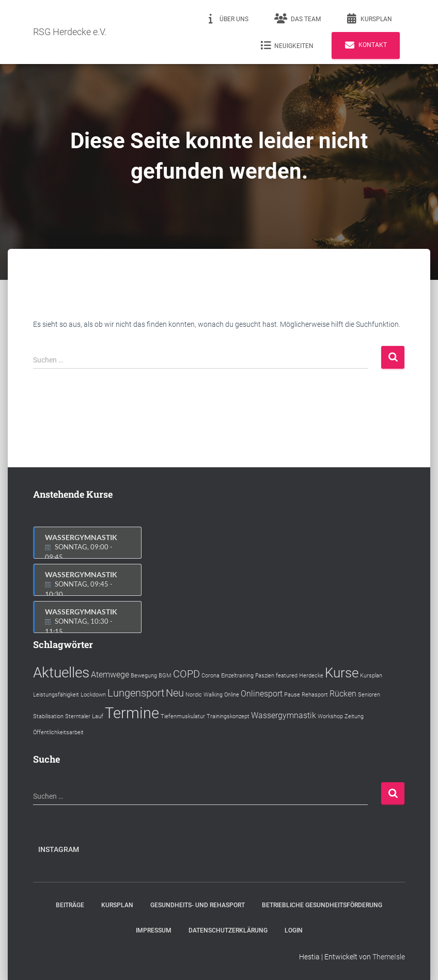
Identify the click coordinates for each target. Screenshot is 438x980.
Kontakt (366, 45)
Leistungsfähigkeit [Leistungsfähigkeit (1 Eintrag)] (56, 695)
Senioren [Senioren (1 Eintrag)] (369, 695)
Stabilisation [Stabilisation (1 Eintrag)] (48, 716)
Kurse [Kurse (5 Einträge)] (342, 673)
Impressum (154, 930)
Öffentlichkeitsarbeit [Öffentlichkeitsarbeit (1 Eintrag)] (58, 732)
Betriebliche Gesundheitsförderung (322, 905)
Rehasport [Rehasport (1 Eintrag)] (315, 695)
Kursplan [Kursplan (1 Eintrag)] (371, 676)
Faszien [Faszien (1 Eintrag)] (265, 676)
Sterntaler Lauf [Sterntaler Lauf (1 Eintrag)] (84, 716)
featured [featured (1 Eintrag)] (287, 676)
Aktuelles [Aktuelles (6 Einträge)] (61, 673)
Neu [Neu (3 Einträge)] (175, 693)
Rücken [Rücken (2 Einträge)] (343, 694)
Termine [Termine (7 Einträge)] (132, 713)
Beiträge (70, 905)
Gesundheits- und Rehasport (198, 905)
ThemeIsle (389, 957)
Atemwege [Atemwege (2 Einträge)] (110, 675)
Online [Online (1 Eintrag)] (232, 695)
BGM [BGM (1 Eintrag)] (165, 676)
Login (294, 930)
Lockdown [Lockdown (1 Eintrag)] (93, 695)
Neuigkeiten (287, 45)
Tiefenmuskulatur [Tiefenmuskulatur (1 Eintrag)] (183, 716)
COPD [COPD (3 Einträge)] (186, 674)
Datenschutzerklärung (228, 930)
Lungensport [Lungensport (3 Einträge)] (136, 693)
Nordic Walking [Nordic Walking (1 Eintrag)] (204, 695)
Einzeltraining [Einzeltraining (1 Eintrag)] (237, 676)
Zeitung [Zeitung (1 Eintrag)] (354, 716)
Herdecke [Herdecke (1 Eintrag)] (311, 676)
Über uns (227, 19)
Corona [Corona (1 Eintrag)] (210, 676)
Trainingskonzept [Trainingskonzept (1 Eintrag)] (228, 716)
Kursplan (369, 19)
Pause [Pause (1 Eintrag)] (292, 695)
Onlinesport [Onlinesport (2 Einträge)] (262, 694)
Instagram (59, 849)
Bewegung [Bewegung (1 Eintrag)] (144, 676)
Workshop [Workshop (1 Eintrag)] (330, 716)
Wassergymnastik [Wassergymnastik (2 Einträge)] (284, 715)
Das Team (298, 19)
